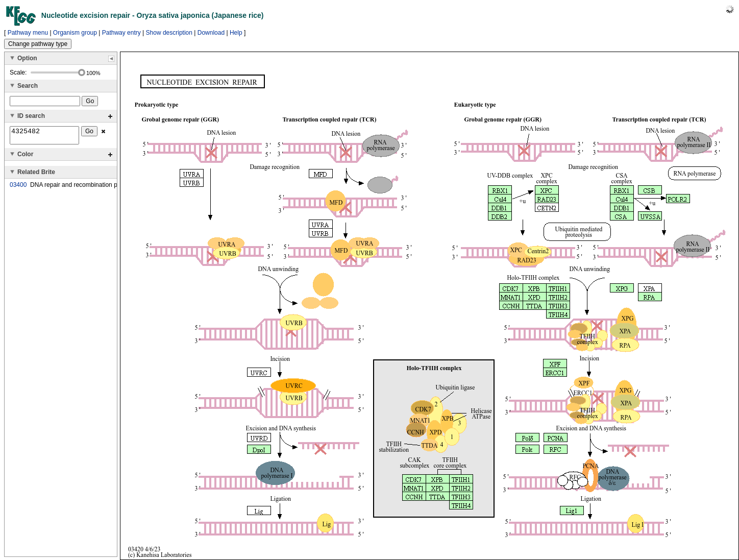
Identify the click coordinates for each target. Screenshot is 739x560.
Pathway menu (28, 33)
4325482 (44, 137)
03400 (18, 188)
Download (211, 33)
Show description (169, 33)
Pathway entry (121, 33)
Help (236, 33)
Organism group (75, 33)
